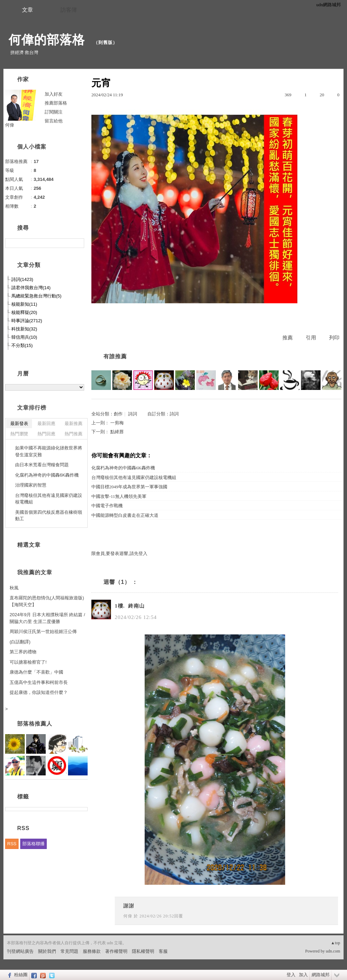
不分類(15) (22, 345)
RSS (12, 844)
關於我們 (47, 951)
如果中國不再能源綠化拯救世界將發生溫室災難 (49, 451)
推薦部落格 (56, 103)
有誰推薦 (115, 356)
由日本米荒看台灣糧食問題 (42, 465)
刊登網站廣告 (20, 951)
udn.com (333, 951)
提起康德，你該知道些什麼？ (39, 692)
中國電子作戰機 (107, 506)
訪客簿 (69, 10)
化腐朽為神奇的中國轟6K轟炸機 (123, 468)
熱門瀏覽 (19, 434)
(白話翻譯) (20, 642)
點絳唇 (117, 432)
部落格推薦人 (35, 724)
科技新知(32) (24, 329)
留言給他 (54, 121)
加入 (303, 975)
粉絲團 (21, 975)
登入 (291, 975)
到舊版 (105, 42)
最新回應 (46, 423)
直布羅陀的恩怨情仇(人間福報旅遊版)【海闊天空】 (47, 601)
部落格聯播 (33, 844)
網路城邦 (321, 975)
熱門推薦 (74, 434)
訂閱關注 (54, 112)
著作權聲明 (116, 951)
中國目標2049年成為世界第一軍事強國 (129, 487)
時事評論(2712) (27, 321)
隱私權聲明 (143, 951)
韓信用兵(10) (24, 337)
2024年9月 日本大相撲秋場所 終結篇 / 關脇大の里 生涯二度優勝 (47, 618)
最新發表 (19, 423)
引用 (311, 338)
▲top (335, 943)
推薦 (288, 338)
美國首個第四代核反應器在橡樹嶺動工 (49, 516)
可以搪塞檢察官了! (28, 662)
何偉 (128, 916)
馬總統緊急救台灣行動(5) (36, 296)
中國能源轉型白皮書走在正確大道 (125, 515)
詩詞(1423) (22, 279)
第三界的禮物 (23, 652)
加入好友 (54, 94)
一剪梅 (117, 423)
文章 (27, 10)
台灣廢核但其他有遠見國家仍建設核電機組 (134, 477)
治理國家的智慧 (31, 485)
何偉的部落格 (49, 40)
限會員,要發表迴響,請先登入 (119, 553)
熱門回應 (46, 434)
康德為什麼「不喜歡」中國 (36, 672)
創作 (118, 414)
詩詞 (133, 414)
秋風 (14, 588)
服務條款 (92, 951)
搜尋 (78, 243)
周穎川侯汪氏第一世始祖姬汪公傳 (43, 631)
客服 (163, 951)
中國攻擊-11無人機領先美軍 (119, 496)
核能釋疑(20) (24, 312)
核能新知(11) (24, 304)
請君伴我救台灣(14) (31, 288)
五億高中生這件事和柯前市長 (39, 682)
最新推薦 (74, 423)
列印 (334, 338)
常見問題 (69, 951)
